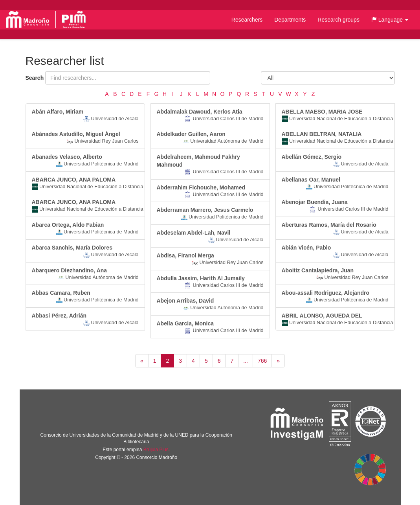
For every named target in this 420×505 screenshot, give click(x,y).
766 (262, 361)
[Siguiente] (278, 361)
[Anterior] (142, 361)
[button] (390, 20)
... (246, 361)
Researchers (247, 20)
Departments (290, 20)
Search (35, 78)
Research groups (338, 20)
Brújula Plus (156, 450)
